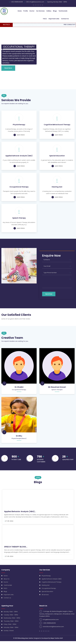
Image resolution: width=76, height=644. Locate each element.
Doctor (32, 11)
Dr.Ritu (19, 439)
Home (20, 11)
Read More (8, 71)
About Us (7, 582)
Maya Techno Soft (57, 641)
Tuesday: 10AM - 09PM (11, 618)
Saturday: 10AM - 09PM (11, 630)
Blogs (55, 11)
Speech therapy (19, 221)
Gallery (49, 11)
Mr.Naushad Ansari (57, 390)
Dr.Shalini (19, 390)
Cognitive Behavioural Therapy (57, 127)
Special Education (57, 158)
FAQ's (45, 19)
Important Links (54, 19)
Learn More (19, 138)
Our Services (40, 11)
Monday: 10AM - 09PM (11, 615)
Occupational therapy (19, 190)
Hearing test (57, 190)
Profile (26, 11)
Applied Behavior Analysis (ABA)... (20, 514)
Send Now (49, 297)
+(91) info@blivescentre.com (35, 2)
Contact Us (65, 19)
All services (45, 597)
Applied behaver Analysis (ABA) (19, 158)
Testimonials (63, 11)
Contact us (7, 601)
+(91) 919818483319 (17, 2)
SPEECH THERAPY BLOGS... (16, 550)
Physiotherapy (19, 127)
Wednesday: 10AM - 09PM (12, 621)
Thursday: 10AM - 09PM (11, 624)
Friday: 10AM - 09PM (10, 627)
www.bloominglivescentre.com (53, 629)
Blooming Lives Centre (26, 641)
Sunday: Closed (9, 633)
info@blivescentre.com (51, 622)
